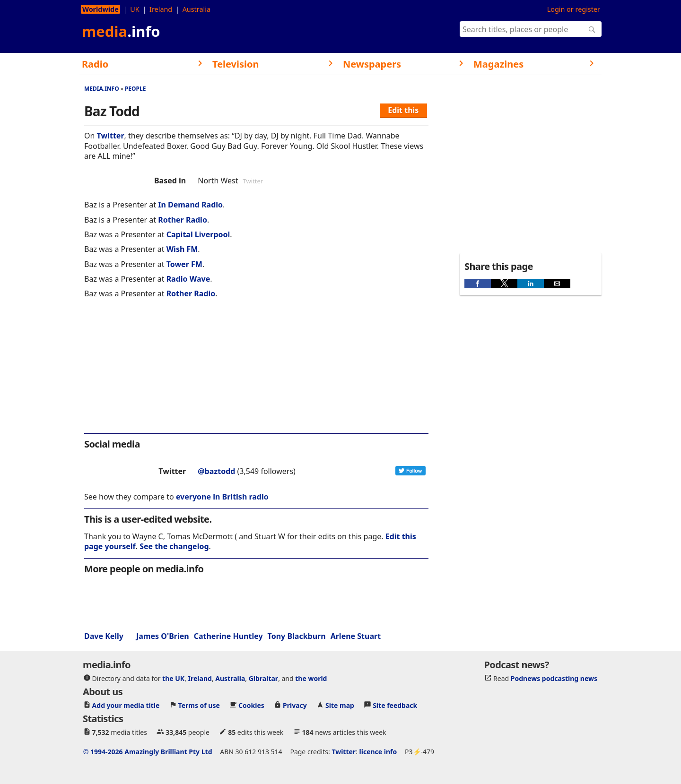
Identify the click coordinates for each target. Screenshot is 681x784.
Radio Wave (188, 279)
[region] (256, 372)
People (135, 89)
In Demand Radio (190, 205)
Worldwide (100, 9)
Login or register (574, 9)
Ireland (161, 9)
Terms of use (199, 705)
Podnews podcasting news (554, 678)
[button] (478, 284)
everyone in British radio (222, 497)
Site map (340, 705)
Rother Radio (183, 220)
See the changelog (174, 546)
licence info (378, 751)
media (121, 31)
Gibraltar (263, 678)
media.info (102, 89)
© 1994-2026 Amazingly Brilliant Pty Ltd (148, 751)
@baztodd (216, 471)
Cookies (251, 705)
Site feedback (395, 705)
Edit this (403, 110)
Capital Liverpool (198, 234)
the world (311, 678)
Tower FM (184, 264)
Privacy (295, 705)
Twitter (111, 136)
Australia (196, 9)
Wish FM (182, 249)
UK (135, 9)
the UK (173, 678)
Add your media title (126, 705)
